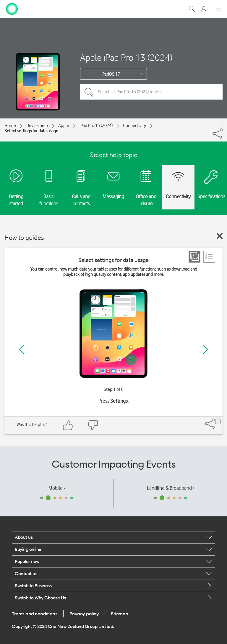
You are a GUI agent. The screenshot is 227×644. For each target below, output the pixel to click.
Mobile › (57, 488)
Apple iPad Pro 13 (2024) (126, 57)
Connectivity (134, 126)
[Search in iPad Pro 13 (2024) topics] (151, 92)
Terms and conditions (35, 614)
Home (10, 126)
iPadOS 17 (111, 74)
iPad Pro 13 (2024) (96, 126)
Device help (37, 126)
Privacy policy (84, 614)
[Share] (222, 125)
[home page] (12, 8)
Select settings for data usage (31, 131)
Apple (64, 126)
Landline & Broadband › (171, 488)
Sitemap (120, 614)
